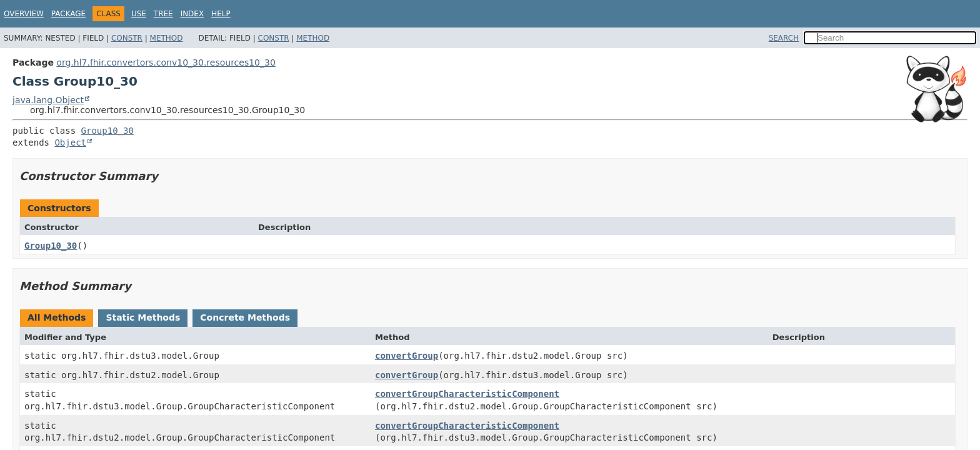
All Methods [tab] (57, 317)
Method (167, 38)
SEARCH (784, 38)
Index (192, 14)
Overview (24, 14)
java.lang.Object (48, 100)
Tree (163, 14)
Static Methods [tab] (143, 317)
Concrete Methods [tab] (245, 317)
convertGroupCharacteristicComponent (467, 394)
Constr (127, 38)
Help (221, 14)
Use (139, 14)
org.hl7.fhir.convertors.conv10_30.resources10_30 (166, 62)
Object (70, 142)
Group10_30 (107, 131)
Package (68, 14)
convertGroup (407, 356)
